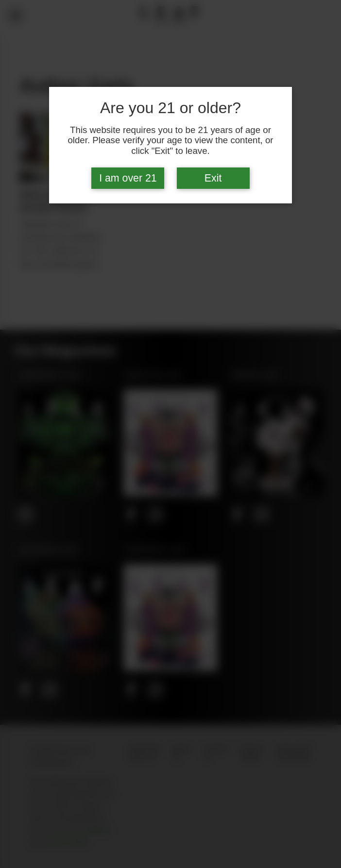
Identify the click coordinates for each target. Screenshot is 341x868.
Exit (213, 178)
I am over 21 (128, 178)
